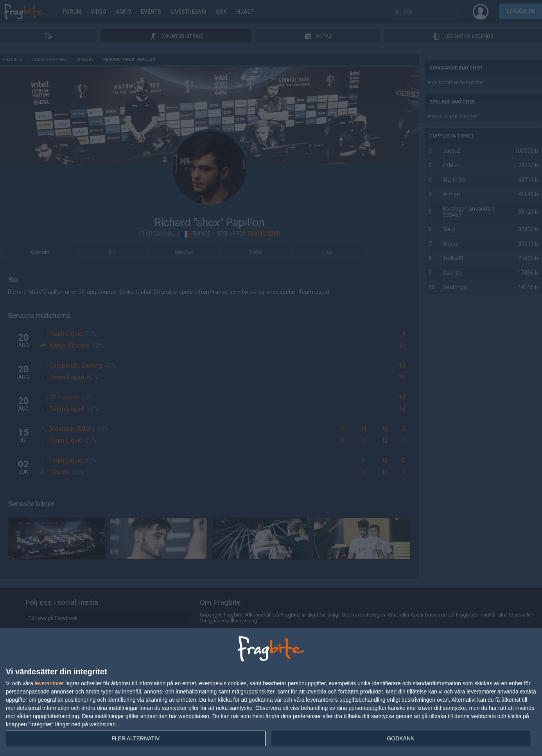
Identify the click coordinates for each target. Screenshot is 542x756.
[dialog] (271, 692)
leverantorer (49, 683)
